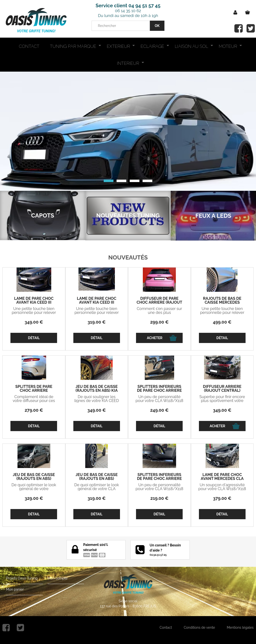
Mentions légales (240, 627)
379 (222, 498)
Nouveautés (128, 257)
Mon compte (58, 578)
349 (34, 322)
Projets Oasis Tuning (22, 578)
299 (159, 322)
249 (159, 410)
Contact (166, 627)
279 (34, 410)
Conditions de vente (199, 627)
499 (222, 322)
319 (97, 322)
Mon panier (15, 589)
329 (34, 498)
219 (159, 498)
